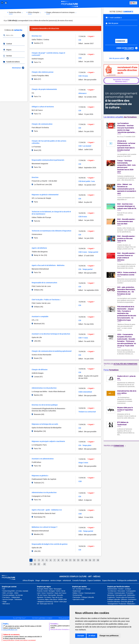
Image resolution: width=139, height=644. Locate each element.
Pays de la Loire (57, 597)
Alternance (6, 604)
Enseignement (113, 604)
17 (94, 560)
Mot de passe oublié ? (119, 58)
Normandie (52, 595)
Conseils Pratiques (79, 580)
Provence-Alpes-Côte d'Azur (47, 599)
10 (66, 560)
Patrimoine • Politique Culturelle (83, 597)
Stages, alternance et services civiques (61, 12)
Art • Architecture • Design (82, 589)
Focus (111, 370)
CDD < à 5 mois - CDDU (10, 593)
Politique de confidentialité (127, 580)
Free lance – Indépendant (11, 597)
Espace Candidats (94, 580)
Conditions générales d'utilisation (42, 618)
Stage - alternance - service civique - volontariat (53, 580)
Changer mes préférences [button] (109, 636)
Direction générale (127, 601)
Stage (5, 601)
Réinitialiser (18, 68)
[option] (121, 406)
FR (133, 3)
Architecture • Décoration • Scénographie (122, 591)
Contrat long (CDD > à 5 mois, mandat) (15, 591)
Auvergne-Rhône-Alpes (45, 589)
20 (35, 564)
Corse (44, 593)
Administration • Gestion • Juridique (119, 589)
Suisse (56, 601)
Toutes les (121, 364)
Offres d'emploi (34, 12)
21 (39, 564)
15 (86, 560)
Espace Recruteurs (109, 580)
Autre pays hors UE (47, 604)
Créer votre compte (127, 48)
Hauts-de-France (60, 593)
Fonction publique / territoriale (13, 595)
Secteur (7, 56)
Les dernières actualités (120, 117)
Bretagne (52, 591)
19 (31, 564)
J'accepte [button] (81, 636)
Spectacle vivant (79, 599)
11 (70, 560)
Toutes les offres (16, 12)
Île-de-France (43, 595)
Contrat (7, 44)
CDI (4, 589)
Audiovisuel (77, 591)
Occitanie (48, 597)
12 (74, 560)
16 (90, 560)
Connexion (121, 41)
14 (82, 560)
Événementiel (77, 595)
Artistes (111, 593)
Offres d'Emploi (28, 580)
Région (7, 50)
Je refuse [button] (92, 636)
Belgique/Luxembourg (45, 601)
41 (45, 564)
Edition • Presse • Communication (84, 593)
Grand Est (50, 593)
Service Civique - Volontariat (12, 599)
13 (78, 560)
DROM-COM (62, 599)
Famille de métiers (11, 62)
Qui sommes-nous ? (19, 618)
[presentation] (120, 31)
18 (98, 560)
